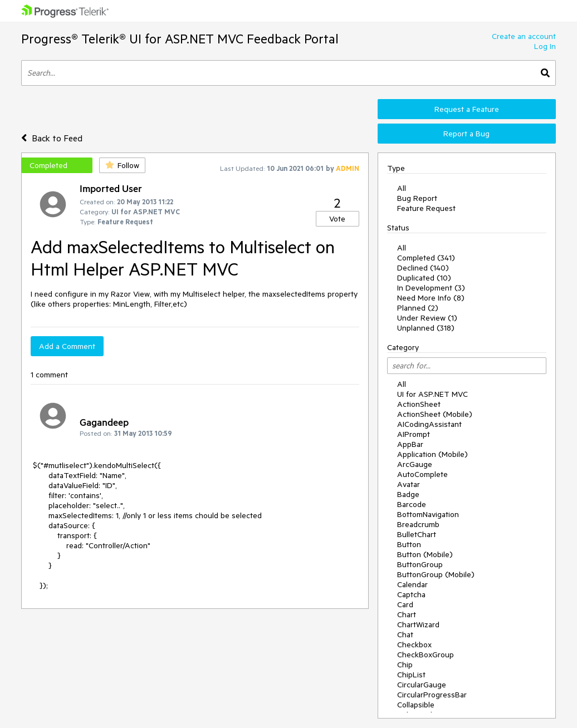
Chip (405, 665)
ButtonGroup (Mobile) (436, 574)
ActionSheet (419, 404)
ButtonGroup (420, 564)
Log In (545, 46)
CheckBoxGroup (426, 655)
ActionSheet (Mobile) (435, 414)
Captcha (411, 594)
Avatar (409, 484)
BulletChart (417, 534)
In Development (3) (431, 288)
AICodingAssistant (429, 424)
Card (405, 604)
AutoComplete (422, 474)
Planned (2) (418, 308)
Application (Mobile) (432, 454)
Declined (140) (423, 268)
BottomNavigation (428, 514)
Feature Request (426, 208)
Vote (337, 219)
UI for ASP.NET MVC (432, 394)
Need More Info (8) (431, 298)
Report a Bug (466, 134)
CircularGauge (422, 685)
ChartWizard (418, 624)
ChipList (411, 675)
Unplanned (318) (426, 328)
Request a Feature (467, 109)
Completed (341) (426, 258)
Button (409, 544)
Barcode (412, 504)
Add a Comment (67, 346)
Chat (405, 634)
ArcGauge (415, 464)
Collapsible (416, 705)
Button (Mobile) (425, 554)
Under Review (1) (427, 318)
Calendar (412, 584)
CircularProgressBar (432, 695)
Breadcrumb (418, 524)
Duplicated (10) (424, 278)
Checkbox (414, 645)
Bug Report (417, 198)
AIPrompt (414, 434)
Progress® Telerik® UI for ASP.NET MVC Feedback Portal (180, 39)
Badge (408, 494)
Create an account (524, 36)
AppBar (410, 444)
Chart (407, 614)
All (402, 188)
